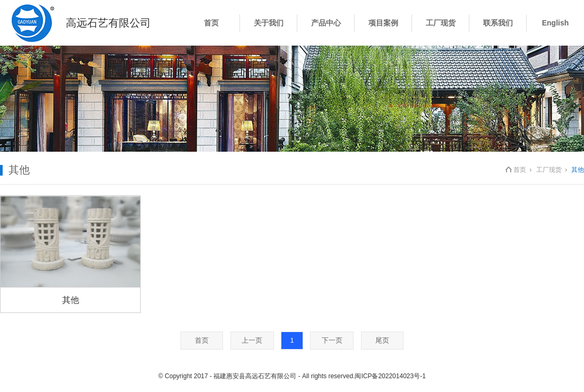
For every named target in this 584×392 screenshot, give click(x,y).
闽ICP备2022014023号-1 (390, 376)
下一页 (332, 340)
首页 (520, 170)
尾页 (382, 340)
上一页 (252, 340)
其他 (71, 300)
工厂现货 (549, 170)
